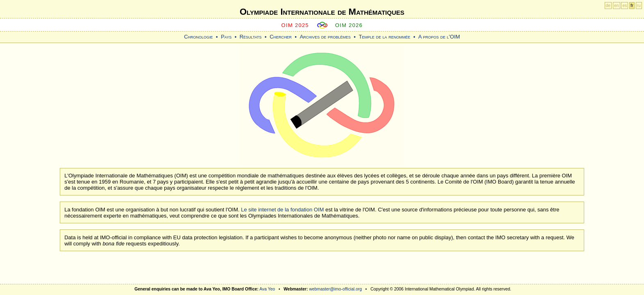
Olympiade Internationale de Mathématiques (322, 12)
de (608, 6)
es (625, 6)
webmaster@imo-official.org (335, 289)
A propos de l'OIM (439, 37)
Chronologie (198, 37)
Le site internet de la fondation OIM (282, 210)
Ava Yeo (267, 289)
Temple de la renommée (385, 37)
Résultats (251, 37)
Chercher (281, 37)
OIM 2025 (295, 25)
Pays (226, 37)
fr (632, 6)
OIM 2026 (349, 25)
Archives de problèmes (325, 37)
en (617, 6)
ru (639, 6)
